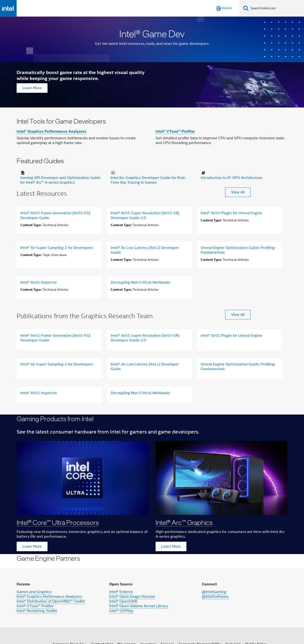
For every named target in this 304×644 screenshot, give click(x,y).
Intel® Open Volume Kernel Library (139, 606)
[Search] (246, 8)
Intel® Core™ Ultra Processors (58, 522)
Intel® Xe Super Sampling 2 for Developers (57, 248)
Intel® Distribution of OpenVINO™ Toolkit (51, 601)
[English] (224, 8)
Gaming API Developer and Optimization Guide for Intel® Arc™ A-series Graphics (60, 180)
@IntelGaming (214, 592)
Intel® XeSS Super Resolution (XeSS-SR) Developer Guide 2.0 (145, 215)
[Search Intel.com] (276, 8)
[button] (152, 484)
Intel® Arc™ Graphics (184, 522)
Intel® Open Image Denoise (132, 597)
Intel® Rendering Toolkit (37, 611)
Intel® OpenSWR (123, 601)
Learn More (32, 88)
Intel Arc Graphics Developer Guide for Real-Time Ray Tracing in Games (148, 180)
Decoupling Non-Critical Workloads (140, 282)
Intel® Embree (121, 592)
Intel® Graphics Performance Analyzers (51, 131)
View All (238, 192)
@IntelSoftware (215, 597)
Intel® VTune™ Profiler (175, 131)
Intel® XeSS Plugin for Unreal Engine (231, 213)
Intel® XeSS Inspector (39, 282)
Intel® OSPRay (121, 611)
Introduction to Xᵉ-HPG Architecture (232, 178)
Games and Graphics (34, 592)
